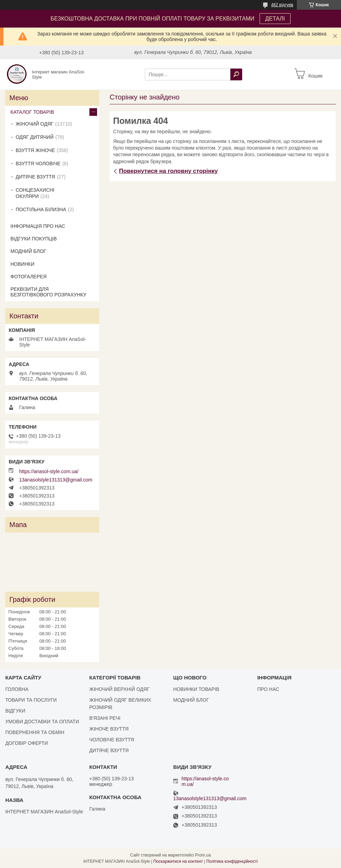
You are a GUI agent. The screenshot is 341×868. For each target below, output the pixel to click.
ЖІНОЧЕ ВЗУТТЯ (109, 729)
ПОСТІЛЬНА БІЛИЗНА (41, 209)
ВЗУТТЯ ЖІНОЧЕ (35, 150)
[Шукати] (236, 74)
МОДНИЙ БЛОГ (28, 251)
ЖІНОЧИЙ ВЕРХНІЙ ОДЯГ (119, 689)
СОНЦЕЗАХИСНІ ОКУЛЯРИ (35, 193)
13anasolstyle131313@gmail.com (56, 480)
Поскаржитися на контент (178, 861)
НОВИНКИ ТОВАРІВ (196, 689)
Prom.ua (203, 855)
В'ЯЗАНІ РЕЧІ (105, 718)
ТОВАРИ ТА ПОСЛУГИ (31, 700)
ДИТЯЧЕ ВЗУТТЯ (35, 177)
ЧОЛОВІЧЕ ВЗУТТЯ (112, 740)
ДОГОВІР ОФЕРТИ (27, 743)
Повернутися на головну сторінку (168, 171)
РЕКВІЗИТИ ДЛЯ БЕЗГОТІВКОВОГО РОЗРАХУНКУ (48, 292)
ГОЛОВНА (17, 689)
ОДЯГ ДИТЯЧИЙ (35, 137)
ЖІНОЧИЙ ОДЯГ (35, 124)
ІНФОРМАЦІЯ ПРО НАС (38, 226)
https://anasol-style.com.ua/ (49, 471)
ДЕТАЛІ (275, 19)
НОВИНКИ (22, 264)
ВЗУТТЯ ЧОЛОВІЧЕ (38, 164)
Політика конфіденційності (232, 861)
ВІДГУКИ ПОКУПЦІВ (34, 239)
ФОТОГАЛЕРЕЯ (29, 277)
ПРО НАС (268, 689)
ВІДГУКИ (15, 711)
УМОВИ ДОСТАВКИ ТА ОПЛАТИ (42, 722)
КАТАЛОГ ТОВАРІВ (32, 112)
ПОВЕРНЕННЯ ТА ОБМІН (35, 732)
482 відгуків (282, 5)
